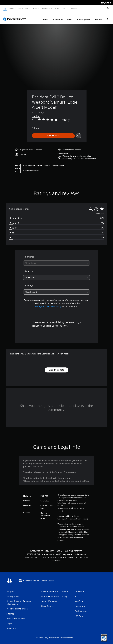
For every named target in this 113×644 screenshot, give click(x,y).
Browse (98, 17)
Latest (45, 17)
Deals (70, 17)
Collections (57, 17)
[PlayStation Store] (15, 16)
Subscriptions (84, 17)
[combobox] (56, 260)
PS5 (20, 8)
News (57, 8)
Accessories (46, 8)
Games (12, 8)
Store (65, 8)
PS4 (26, 8)
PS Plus (35, 8)
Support (73, 8)
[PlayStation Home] (5, 8)
